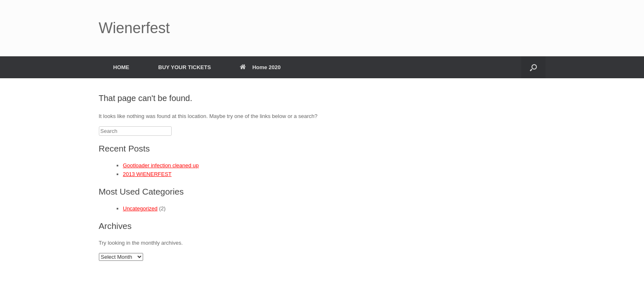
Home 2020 (260, 67)
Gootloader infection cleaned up (161, 165)
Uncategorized (140, 208)
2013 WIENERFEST (147, 174)
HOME (121, 67)
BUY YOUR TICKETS (185, 67)
